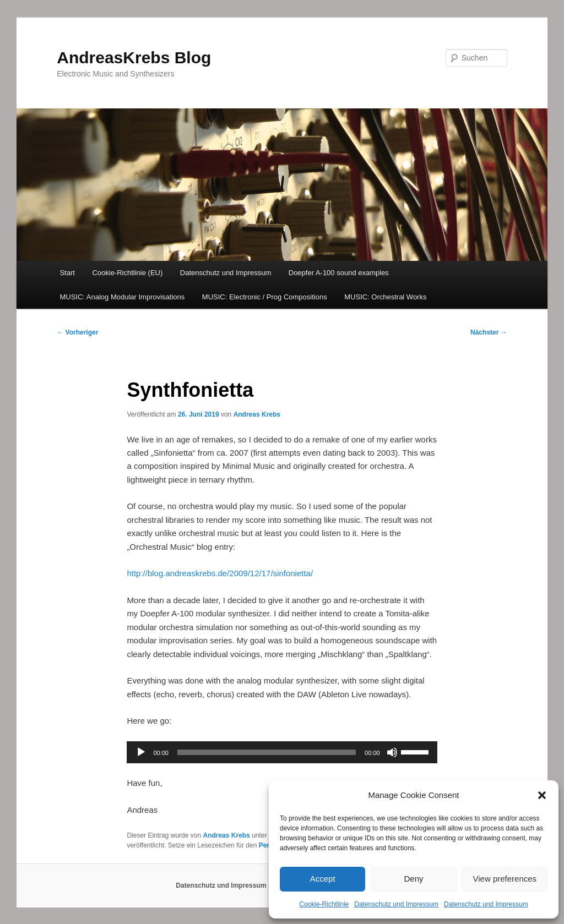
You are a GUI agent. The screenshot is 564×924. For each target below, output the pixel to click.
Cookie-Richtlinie (324, 904)
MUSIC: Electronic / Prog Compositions (265, 297)
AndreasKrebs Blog (134, 58)
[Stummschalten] (392, 752)
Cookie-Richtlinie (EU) (127, 273)
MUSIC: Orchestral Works (385, 297)
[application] (282, 752)
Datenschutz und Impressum (396, 904)
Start (67, 273)
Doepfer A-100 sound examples (339, 273)
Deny (413, 879)
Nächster (489, 332)
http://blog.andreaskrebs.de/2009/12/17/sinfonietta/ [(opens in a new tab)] (220, 573)
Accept (323, 879)
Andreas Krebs (257, 414)
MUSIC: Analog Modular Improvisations (122, 297)
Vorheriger (77, 332)
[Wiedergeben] (141, 752)
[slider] (267, 752)
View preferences (505, 879)
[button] (542, 795)
